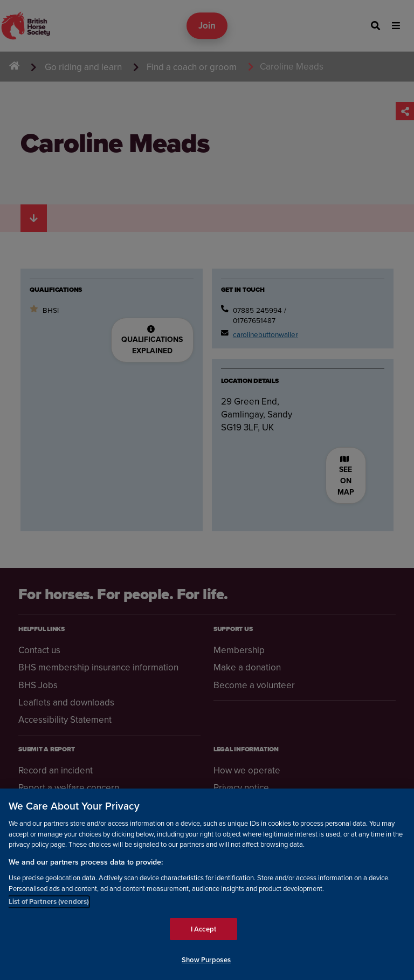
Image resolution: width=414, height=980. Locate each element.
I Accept (203, 930)
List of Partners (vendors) (49, 902)
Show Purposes (206, 960)
